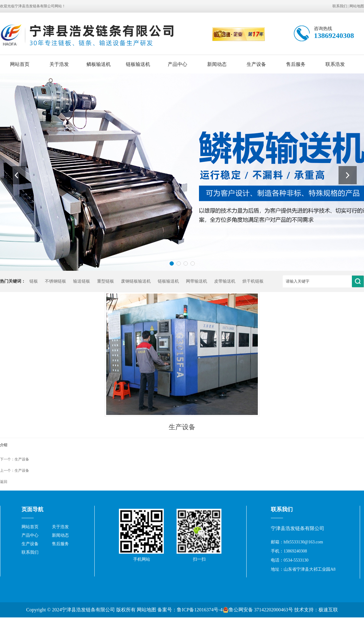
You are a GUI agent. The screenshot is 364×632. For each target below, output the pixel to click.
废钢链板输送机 (136, 281)
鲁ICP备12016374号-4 (200, 610)
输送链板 (82, 281)
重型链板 (106, 281)
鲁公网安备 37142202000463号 (258, 610)
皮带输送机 (225, 281)
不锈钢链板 (56, 281)
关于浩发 (59, 64)
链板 (34, 281)
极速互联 (328, 610)
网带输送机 (197, 281)
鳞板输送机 (99, 64)
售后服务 (296, 64)
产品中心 (177, 64)
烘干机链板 (253, 281)
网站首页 (20, 64)
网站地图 (357, 6)
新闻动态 (217, 64)
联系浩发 (335, 64)
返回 (4, 482)
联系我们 (340, 6)
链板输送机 (138, 64)
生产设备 (256, 64)
